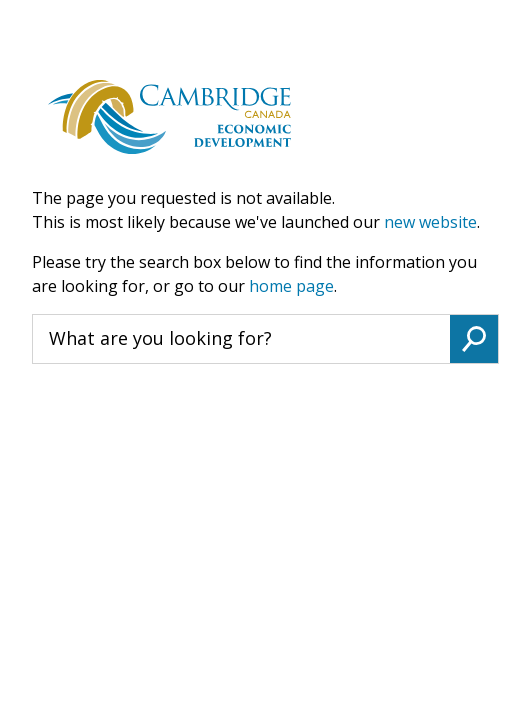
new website (430, 222)
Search (474, 339)
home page (291, 286)
